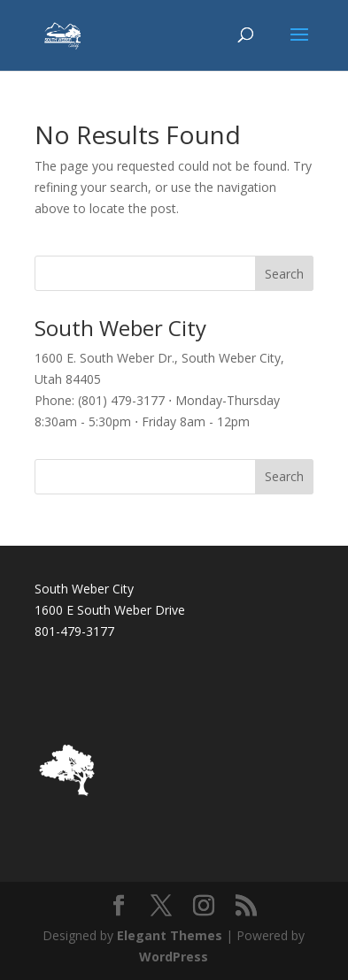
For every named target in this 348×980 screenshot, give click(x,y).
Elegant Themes (170, 935)
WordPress (174, 957)
